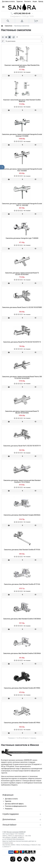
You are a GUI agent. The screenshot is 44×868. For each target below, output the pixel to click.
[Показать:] (29, 37)
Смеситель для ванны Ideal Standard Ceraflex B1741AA (22, 550)
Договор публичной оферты (14, 804)
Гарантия (20, 1)
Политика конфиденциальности (16, 806)
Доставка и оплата (8, 1)
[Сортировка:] (24, 41)
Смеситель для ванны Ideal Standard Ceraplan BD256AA (22, 515)
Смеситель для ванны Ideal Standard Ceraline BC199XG (22, 688)
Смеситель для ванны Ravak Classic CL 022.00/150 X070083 (22, 307)
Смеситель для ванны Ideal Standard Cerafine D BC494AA (22, 653)
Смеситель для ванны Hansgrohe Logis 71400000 (22, 238)
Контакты (28, 1)
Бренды (41, 1)
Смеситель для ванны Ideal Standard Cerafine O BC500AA (22, 619)
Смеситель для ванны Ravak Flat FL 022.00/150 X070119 (22, 446)
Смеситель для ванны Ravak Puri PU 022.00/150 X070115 (22, 342)
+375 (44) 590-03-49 (22, 13)
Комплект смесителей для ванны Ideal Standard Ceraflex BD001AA (22, 101)
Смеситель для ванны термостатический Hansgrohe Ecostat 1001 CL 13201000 (22, 204)
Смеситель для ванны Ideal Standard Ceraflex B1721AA (22, 584)
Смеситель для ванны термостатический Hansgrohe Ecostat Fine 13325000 (22, 170)
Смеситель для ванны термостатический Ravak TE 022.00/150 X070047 (22, 274)
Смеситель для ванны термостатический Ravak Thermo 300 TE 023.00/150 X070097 (22, 377)
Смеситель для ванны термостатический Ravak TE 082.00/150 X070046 (22, 412)
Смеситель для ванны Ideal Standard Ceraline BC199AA (22, 723)
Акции (35, 1)
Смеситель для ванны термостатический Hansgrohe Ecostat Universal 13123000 (22, 135)
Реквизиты (9, 809)
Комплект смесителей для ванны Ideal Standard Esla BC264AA (22, 66)
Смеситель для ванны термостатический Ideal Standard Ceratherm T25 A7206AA (22, 481)
